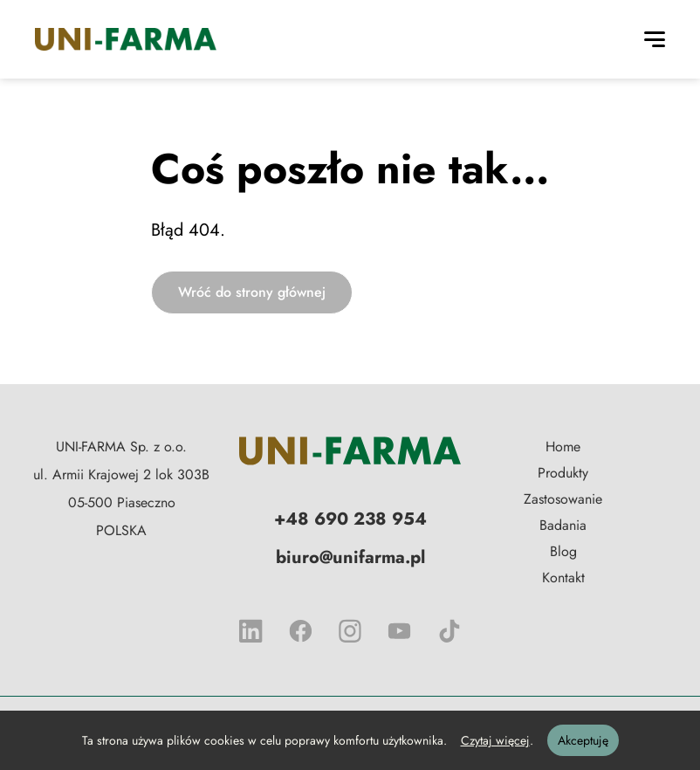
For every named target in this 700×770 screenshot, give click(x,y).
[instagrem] (350, 631)
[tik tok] (449, 631)
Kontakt (563, 577)
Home (563, 447)
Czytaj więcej (495, 740)
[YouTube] (399, 631)
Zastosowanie (563, 499)
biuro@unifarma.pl (350, 557)
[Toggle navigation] (655, 39)
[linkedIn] (251, 631)
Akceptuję (583, 740)
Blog (563, 551)
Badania (563, 525)
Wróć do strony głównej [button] (252, 292)
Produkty (563, 473)
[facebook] (301, 631)
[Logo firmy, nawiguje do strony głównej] (350, 451)
